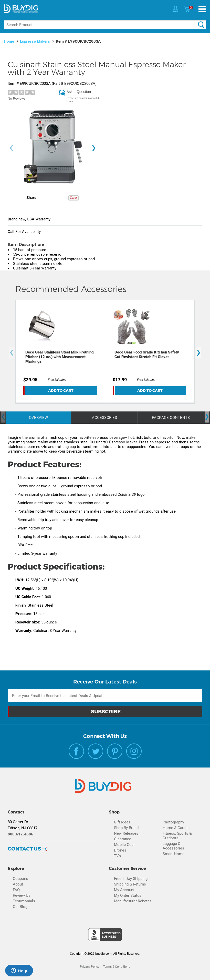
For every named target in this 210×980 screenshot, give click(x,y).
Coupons (20, 879)
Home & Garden (176, 828)
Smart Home (174, 854)
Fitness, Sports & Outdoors (177, 836)
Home (9, 41)
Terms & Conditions (117, 967)
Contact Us (24, 849)
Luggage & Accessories (173, 846)
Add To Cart (61, 391)
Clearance (123, 839)
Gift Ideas (122, 822)
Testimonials (24, 901)
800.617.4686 (20, 834)
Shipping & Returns (130, 884)
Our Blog (20, 907)
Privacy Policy (90, 967)
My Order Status (128, 895)
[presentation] (11, 148)
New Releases (126, 833)
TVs (117, 856)
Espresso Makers (35, 41)
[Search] (105, 25)
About (18, 884)
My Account (124, 890)
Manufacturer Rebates (133, 901)
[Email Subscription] (105, 696)
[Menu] (202, 9)
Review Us (22, 895)
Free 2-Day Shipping (131, 879)
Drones (120, 850)
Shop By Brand (126, 828)
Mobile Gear (124, 845)
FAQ (16, 890)
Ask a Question (79, 92)
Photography (173, 822)
